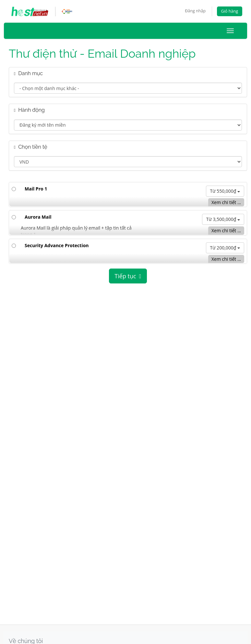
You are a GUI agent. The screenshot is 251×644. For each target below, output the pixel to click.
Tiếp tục (128, 276)
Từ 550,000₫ (225, 191)
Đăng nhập (195, 11)
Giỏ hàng (230, 11)
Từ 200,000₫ (225, 248)
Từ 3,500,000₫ (223, 219)
